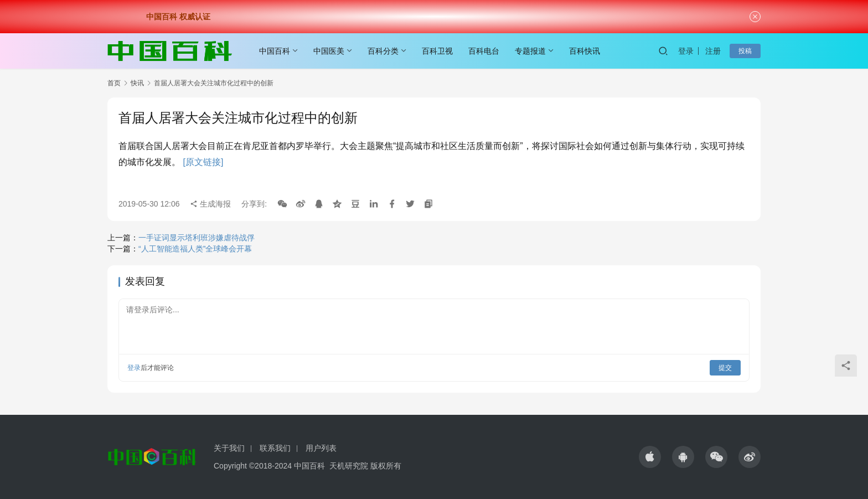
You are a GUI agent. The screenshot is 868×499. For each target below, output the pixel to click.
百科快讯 (585, 51)
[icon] (650, 457)
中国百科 (275, 51)
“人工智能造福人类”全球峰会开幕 (195, 249)
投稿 (745, 51)
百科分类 (383, 51)
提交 (725, 368)
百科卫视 (437, 51)
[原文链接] (203, 162)
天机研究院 (349, 466)
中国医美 (329, 51)
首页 (114, 83)
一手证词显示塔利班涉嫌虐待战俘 (197, 238)
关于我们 (229, 448)
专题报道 (530, 51)
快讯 (137, 83)
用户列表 (321, 448)
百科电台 (484, 51)
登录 (686, 51)
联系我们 (275, 448)
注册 (713, 51)
